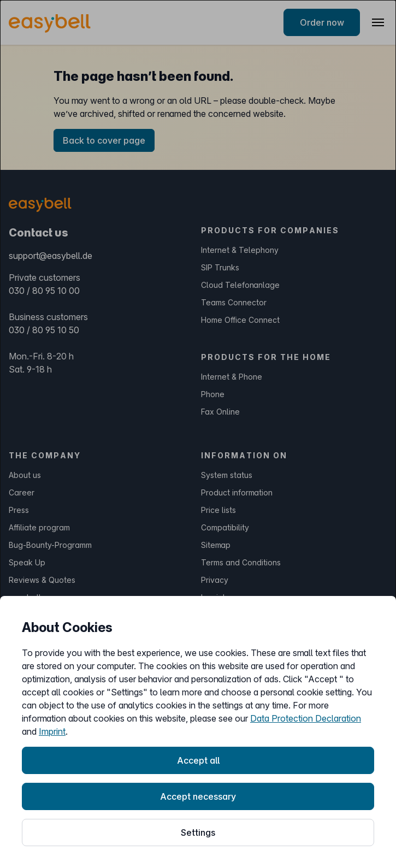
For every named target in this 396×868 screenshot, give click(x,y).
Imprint (52, 731)
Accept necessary (198, 796)
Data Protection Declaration (306, 718)
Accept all (198, 760)
